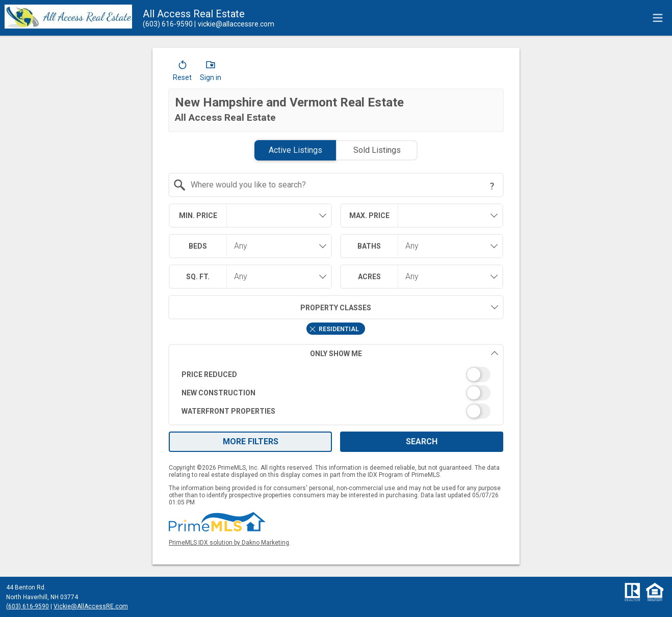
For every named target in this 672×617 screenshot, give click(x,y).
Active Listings (295, 150)
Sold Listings (377, 150)
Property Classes (270, 307)
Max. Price (369, 216)
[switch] (336, 374)
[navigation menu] (658, 18)
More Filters (251, 441)
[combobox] (336, 185)
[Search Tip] (492, 186)
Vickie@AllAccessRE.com (91, 606)
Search (422, 441)
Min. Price (198, 216)
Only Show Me (404, 353)
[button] (182, 73)
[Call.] (168, 24)
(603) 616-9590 (28, 606)
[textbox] (342, 185)
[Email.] (234, 24)
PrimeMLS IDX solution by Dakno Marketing (229, 543)
